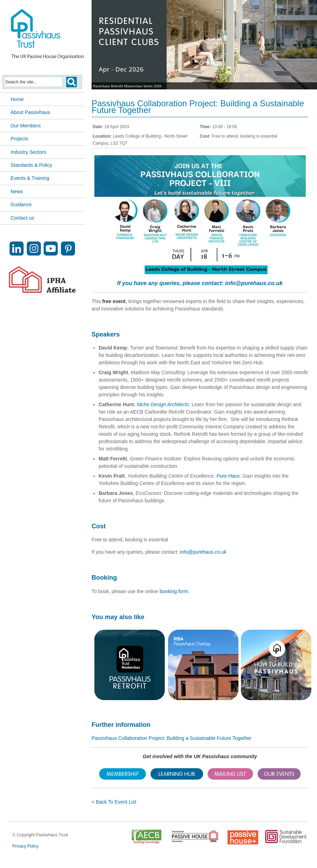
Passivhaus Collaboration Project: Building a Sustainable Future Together (172, 738)
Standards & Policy (31, 165)
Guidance (21, 205)
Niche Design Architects (163, 404)
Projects (20, 139)
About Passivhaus (30, 112)
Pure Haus (228, 476)
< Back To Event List (114, 802)
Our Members (26, 126)
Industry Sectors (28, 152)
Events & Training (30, 178)
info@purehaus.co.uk (254, 283)
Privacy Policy (26, 846)
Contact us (22, 218)
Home (17, 99)
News (17, 191)
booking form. (175, 591)
